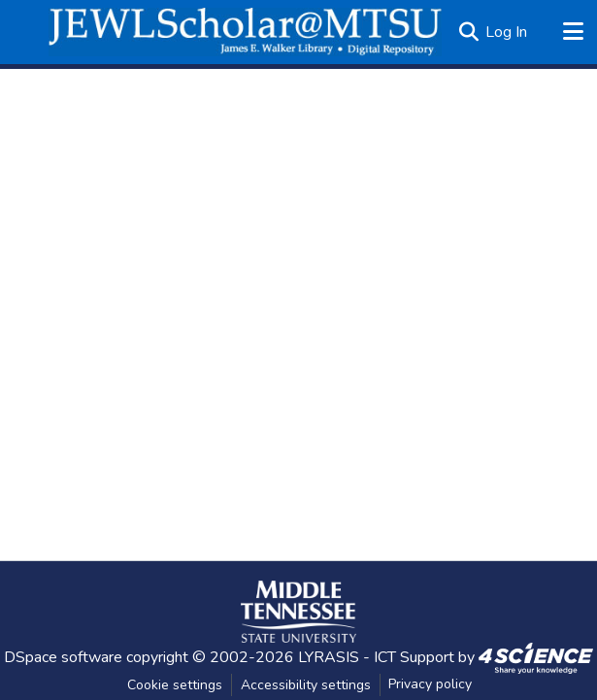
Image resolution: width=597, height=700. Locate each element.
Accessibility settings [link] (306, 685)
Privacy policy (430, 684)
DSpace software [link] (63, 657)
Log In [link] (506, 32)
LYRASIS (329, 657)
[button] (245, 32)
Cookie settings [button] (175, 685)
